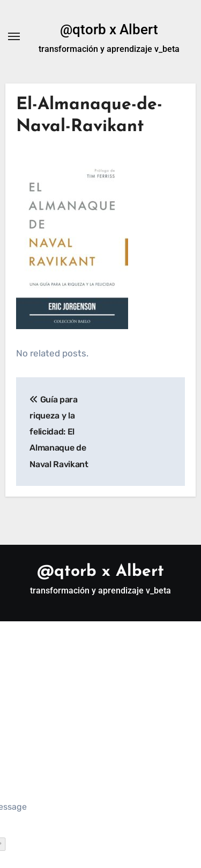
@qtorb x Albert (109, 29)
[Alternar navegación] (14, 36)
